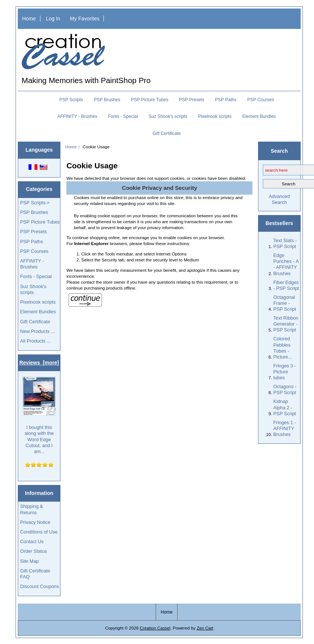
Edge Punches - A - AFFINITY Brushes (286, 264)
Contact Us (32, 541)
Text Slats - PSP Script (285, 243)
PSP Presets (192, 100)
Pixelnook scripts (215, 116)
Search (279, 151)
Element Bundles (259, 116)
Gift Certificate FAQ (35, 574)
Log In (53, 19)
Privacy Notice (35, 522)
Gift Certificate (166, 133)
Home (29, 19)
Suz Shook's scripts (168, 116)
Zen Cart (205, 628)
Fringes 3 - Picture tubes (285, 372)
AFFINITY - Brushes (77, 116)
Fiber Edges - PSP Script (286, 285)
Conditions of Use (39, 532)
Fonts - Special (123, 116)
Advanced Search (279, 199)
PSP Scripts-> (35, 203)
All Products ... (35, 341)
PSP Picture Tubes (150, 100)
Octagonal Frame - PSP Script (285, 303)
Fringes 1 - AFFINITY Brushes (285, 428)
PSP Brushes (107, 100)
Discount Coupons (39, 586)
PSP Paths (226, 100)
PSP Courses (261, 100)
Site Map (29, 561)
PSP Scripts (71, 100)
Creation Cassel (155, 628)
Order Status (33, 551)
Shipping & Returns (32, 509)
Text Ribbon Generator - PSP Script (286, 324)
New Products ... (37, 331)
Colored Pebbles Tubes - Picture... (282, 348)
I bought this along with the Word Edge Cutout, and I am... (39, 415)
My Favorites (85, 19)
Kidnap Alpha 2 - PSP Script (285, 407)
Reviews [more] (39, 363)
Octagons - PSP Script (285, 389)
